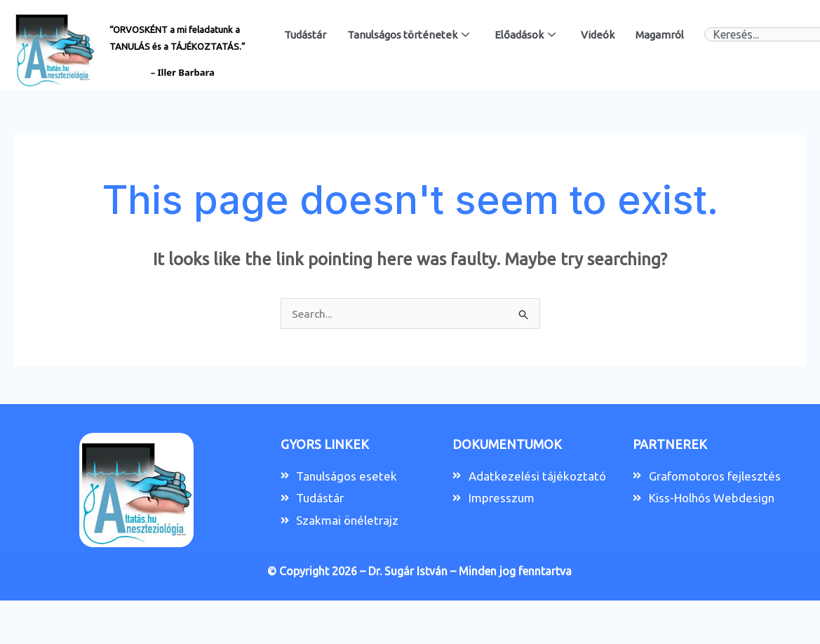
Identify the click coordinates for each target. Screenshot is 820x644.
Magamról (660, 35)
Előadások (525, 35)
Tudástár (305, 35)
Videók (598, 35)
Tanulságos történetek (408, 35)
